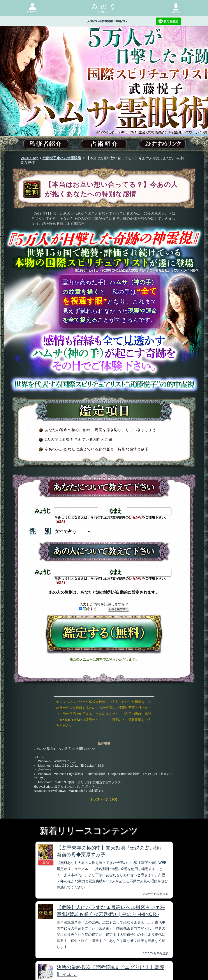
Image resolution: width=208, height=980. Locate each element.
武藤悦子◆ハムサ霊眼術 (62, 158)
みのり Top (30, 158)
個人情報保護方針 (71, 720)
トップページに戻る (104, 799)
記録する (88, 609)
